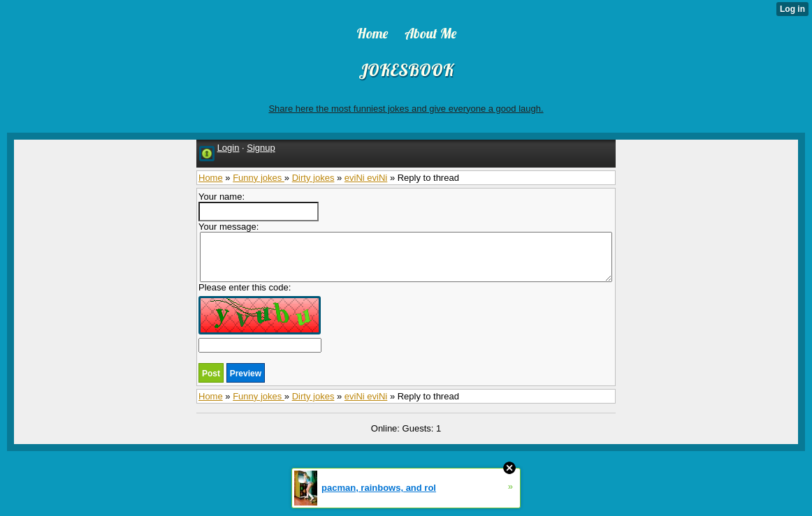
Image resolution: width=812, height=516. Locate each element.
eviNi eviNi (366, 178)
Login (229, 148)
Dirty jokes (313, 178)
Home (211, 178)
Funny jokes (259, 178)
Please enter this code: (260, 317)
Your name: (259, 206)
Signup (261, 148)
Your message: (405, 252)
